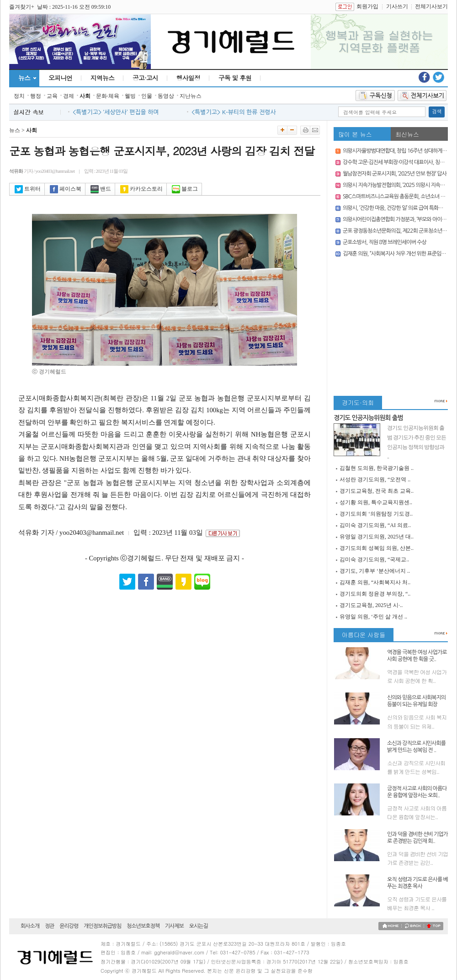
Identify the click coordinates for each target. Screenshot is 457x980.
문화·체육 (108, 96)
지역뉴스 (102, 78)
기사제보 (174, 926)
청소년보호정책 (143, 926)
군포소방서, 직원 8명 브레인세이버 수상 (385, 242)
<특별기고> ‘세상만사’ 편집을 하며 (116, 112)
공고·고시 (145, 78)
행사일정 (188, 78)
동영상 (166, 96)
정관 (50, 926)
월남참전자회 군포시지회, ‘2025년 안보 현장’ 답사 (395, 174)
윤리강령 (69, 926)
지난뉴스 (191, 96)
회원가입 (367, 6)
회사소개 (30, 926)
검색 (437, 112)
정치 (19, 96)
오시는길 (199, 926)
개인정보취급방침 (102, 926)
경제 (69, 96)
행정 (36, 96)
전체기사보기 (431, 6)
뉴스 (24, 78)
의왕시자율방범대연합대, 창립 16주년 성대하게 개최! (399, 151)
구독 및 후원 (235, 78)
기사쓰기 (397, 6)
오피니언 (60, 78)
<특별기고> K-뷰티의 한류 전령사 (234, 112)
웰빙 (130, 96)
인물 (147, 96)
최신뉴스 (407, 134)
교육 (52, 96)
